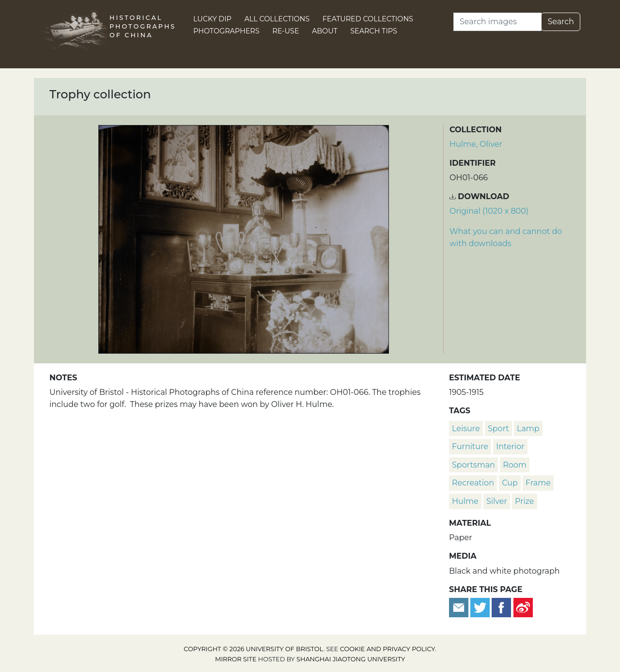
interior (510, 446)
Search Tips (374, 31)
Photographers (226, 31)
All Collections (277, 19)
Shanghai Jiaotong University (351, 659)
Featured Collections (368, 19)
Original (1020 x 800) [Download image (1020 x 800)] (489, 211)
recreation (473, 483)
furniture (470, 446)
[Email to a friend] (460, 607)
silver (497, 501)
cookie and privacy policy (387, 649)
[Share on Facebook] (501, 607)
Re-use (286, 31)
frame (538, 483)
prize (524, 501)
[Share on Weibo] (523, 607)
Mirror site (236, 659)
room (515, 465)
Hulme (465, 501)
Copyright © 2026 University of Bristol (253, 649)
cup (510, 483)
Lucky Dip (212, 19)
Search (561, 22)
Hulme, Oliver (476, 144)
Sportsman (473, 465)
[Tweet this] (481, 607)
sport (498, 429)
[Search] (497, 22)
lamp (528, 429)
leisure (466, 429)
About (325, 31)
